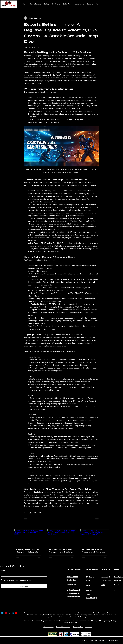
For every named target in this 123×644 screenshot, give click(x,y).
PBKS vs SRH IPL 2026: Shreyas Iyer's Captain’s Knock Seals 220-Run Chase (61, 551)
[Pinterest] (6, 613)
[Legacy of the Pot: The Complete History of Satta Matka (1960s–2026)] (29, 538)
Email (3, 570)
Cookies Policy (49, 627)
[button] (36, 4)
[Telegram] (2, 613)
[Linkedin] (13, 613)
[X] (9, 613)
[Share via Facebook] (25, 513)
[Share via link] (40, 513)
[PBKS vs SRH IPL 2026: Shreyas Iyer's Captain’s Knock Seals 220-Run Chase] (61, 538)
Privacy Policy (78, 627)
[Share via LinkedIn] (35, 513)
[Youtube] (16, 613)
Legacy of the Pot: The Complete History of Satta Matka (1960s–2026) (28, 551)
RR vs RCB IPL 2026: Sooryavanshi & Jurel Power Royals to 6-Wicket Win (93, 551)
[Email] (23, 574)
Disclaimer (89, 627)
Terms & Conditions (63, 627)
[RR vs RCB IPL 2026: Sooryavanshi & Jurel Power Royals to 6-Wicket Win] (95, 538)
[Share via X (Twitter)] (30, 513)
